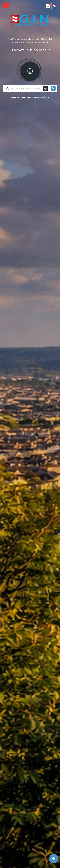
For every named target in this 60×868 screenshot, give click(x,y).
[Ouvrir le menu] (6, 5)
